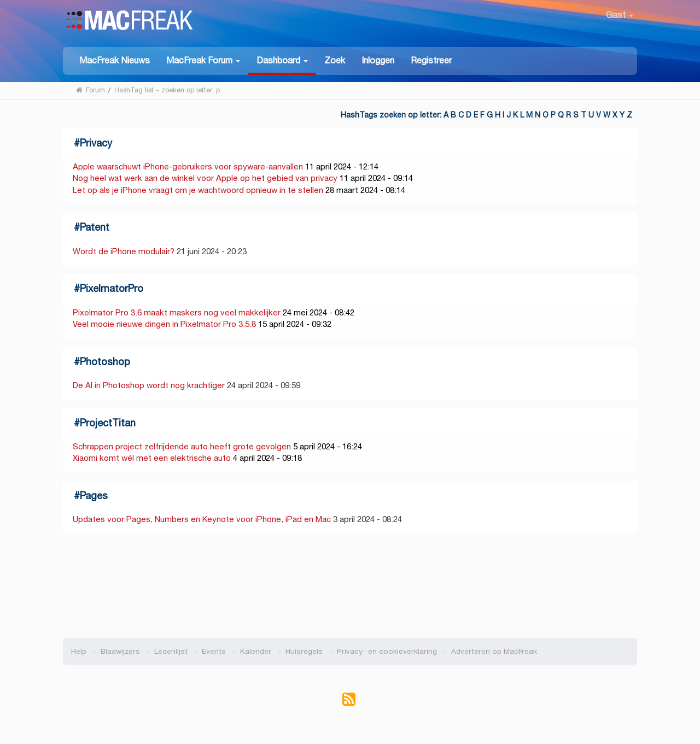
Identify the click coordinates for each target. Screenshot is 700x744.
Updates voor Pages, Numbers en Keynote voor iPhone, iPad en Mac (202, 519)
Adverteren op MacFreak (494, 651)
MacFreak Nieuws (115, 60)
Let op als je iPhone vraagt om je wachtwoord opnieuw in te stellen (198, 190)
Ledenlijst (171, 651)
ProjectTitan (108, 423)
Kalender (256, 651)
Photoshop (105, 362)
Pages (94, 496)
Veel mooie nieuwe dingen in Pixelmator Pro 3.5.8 (164, 324)
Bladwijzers (120, 651)
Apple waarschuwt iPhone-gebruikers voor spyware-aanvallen (188, 166)
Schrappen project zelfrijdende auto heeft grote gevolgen (182, 446)
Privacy (96, 143)
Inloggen (378, 60)
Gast (620, 15)
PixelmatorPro (112, 288)
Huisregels (304, 651)
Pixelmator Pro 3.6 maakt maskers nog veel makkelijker (177, 312)
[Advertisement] (350, 586)
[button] (203, 60)
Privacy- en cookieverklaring (387, 651)
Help (79, 651)
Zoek (335, 60)
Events (214, 651)
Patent (95, 227)
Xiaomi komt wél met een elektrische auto (152, 458)
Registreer (431, 60)
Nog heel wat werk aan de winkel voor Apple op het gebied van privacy (205, 178)
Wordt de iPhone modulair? (124, 251)
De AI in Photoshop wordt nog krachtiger (149, 385)
